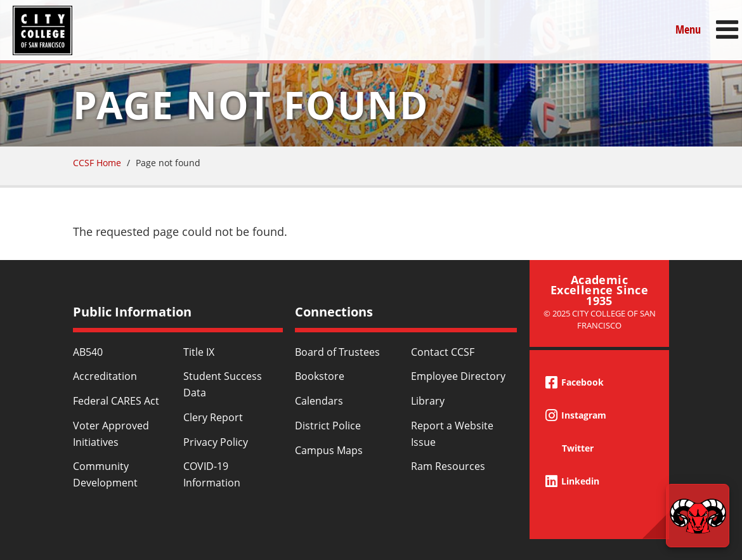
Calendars (319, 401)
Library (428, 401)
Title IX (199, 352)
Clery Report (213, 417)
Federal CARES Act (116, 401)
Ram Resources (448, 466)
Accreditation (105, 376)
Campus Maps (329, 450)
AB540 (88, 352)
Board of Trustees (337, 352)
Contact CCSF (443, 352)
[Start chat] (698, 516)
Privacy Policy (216, 442)
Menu (688, 29)
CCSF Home (97, 163)
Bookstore (320, 376)
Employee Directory (458, 376)
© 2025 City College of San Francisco (600, 319)
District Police (328, 426)
